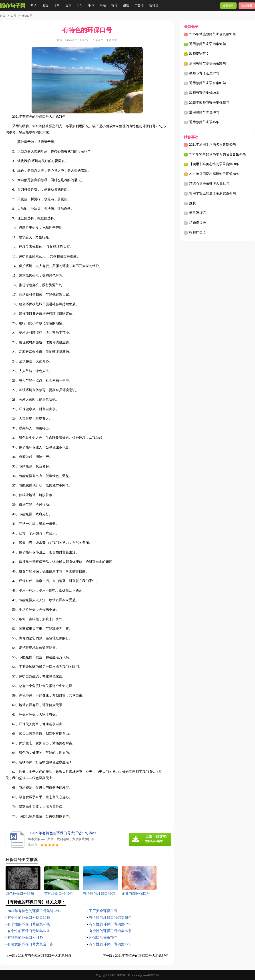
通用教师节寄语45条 (204, 122)
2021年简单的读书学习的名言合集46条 (218, 154)
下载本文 (112, 40)
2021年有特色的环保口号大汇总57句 (142, 956)
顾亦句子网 (123, 975)
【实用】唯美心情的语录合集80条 (214, 164)
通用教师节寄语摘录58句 (208, 63)
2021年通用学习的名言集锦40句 (213, 145)
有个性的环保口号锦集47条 (29, 931)
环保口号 (27, 16)
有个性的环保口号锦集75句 (110, 944)
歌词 (91, 5)
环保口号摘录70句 (103, 937)
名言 (45, 5)
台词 (68, 5)
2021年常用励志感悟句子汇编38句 (214, 174)
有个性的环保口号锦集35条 (110, 931)
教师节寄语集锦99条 (204, 93)
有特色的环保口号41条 (25, 937)
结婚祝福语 (198, 223)
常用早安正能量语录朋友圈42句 (213, 193)
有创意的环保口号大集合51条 (30, 944)
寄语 (114, 5)
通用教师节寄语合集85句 (208, 83)
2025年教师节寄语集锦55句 (209, 103)
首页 (3, 16)
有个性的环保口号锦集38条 (29, 918)
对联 (103, 5)
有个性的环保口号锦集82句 (110, 924)
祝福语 (154, 5)
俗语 (126, 5)
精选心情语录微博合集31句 (209, 184)
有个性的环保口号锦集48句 (110, 918)
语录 (57, 5)
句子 (34, 5)
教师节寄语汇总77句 (204, 73)
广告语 (139, 5)
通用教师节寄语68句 (204, 112)
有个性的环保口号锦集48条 (29, 924)
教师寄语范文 (199, 54)
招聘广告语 (198, 232)
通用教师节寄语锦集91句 (208, 44)
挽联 (193, 203)
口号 (80, 5)
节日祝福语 (198, 213)
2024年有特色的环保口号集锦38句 (34, 911)
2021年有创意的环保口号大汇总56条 (45, 956)
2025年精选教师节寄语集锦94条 (213, 34)
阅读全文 (98, 40)
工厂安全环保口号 (103, 911)
